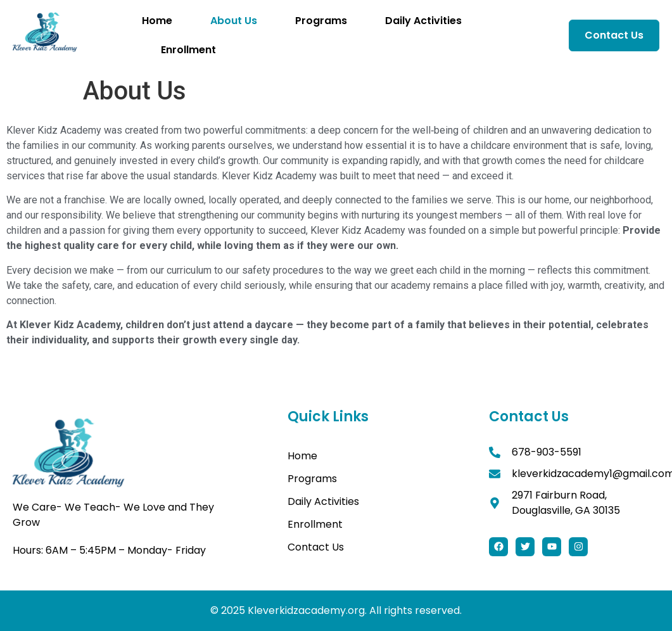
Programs (321, 21)
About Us (234, 21)
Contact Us (316, 547)
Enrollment (188, 50)
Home (157, 21)
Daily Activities (423, 21)
